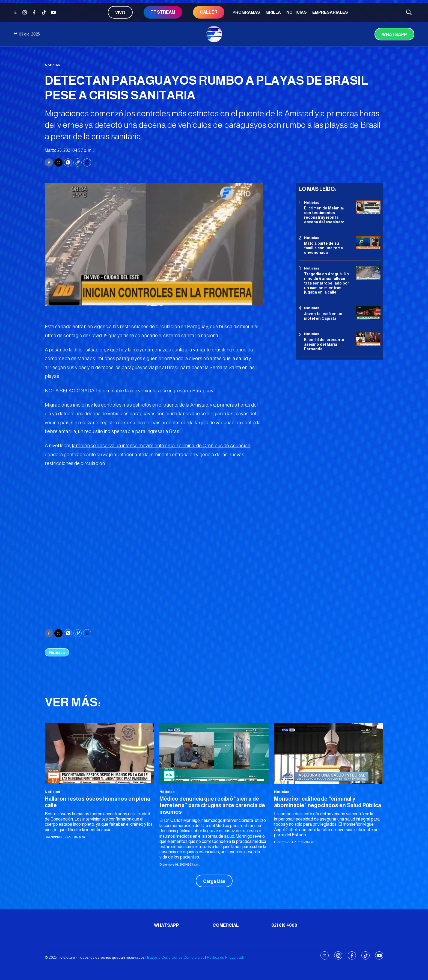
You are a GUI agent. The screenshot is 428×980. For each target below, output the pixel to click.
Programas (246, 12)
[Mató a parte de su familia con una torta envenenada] (368, 243)
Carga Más (214, 881)
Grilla (273, 12)
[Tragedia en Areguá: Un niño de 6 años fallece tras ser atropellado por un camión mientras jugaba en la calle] (368, 273)
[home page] (214, 34)
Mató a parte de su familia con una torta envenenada (323, 248)
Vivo (120, 13)
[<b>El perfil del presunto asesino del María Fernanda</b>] (368, 339)
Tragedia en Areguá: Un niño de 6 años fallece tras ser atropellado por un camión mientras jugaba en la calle (327, 283)
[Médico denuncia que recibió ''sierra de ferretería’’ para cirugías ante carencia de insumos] (214, 754)
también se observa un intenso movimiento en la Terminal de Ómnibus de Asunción (161, 446)
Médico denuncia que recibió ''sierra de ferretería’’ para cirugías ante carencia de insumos (212, 805)
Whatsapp (394, 35)
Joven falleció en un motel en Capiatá (323, 316)
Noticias (297, 12)
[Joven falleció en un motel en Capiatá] (368, 313)
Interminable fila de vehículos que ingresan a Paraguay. (155, 391)
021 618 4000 (284, 925)
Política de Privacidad (225, 957)
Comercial (226, 925)
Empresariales (330, 12)
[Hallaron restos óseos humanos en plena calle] (99, 754)
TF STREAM (163, 12)
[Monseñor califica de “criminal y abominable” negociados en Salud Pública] (329, 754)
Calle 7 (209, 12)
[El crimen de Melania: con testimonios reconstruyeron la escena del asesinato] (368, 207)
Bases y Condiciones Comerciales (176, 957)
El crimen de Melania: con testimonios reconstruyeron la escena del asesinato (324, 215)
